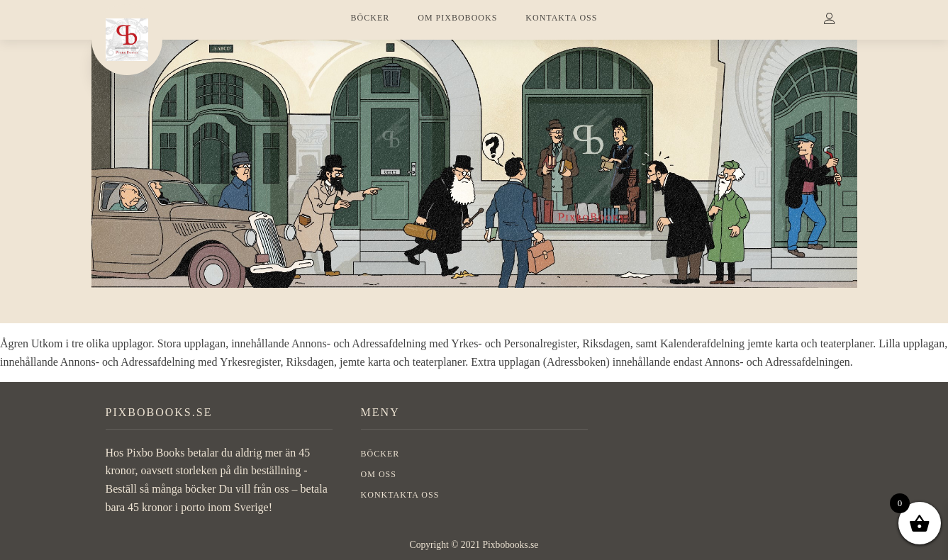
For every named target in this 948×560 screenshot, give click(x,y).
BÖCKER (370, 18)
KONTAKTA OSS (561, 18)
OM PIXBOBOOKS (457, 18)
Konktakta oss (400, 495)
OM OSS (379, 474)
